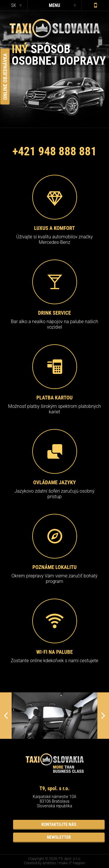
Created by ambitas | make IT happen (54, 863)
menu (54, 5)
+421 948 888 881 (54, 151)
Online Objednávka (5, 76)
